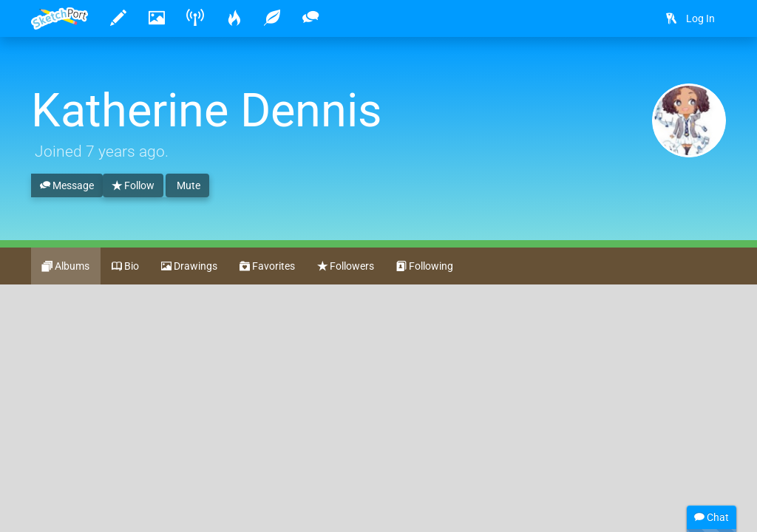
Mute (187, 185)
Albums (66, 267)
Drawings (189, 267)
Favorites (267, 267)
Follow (133, 186)
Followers (346, 267)
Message (67, 186)
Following (425, 267)
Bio (125, 267)
